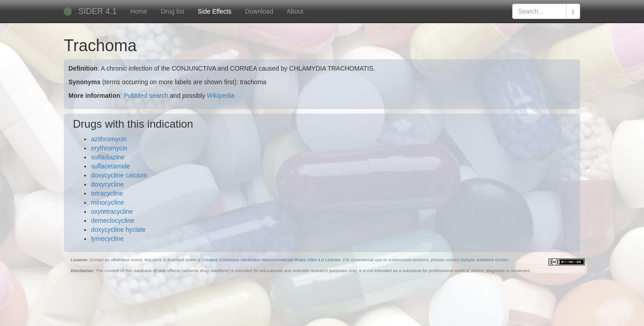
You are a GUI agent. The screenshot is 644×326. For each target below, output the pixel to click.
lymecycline (107, 239)
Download (259, 11)
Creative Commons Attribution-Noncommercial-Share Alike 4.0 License (271, 260)
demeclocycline (113, 221)
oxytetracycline (112, 211)
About (295, 11)
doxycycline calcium (119, 175)
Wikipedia (221, 96)
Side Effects (215, 11)
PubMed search (146, 96)
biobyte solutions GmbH (484, 260)
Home (139, 11)
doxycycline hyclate (118, 230)
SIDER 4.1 (98, 11)
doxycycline (107, 184)
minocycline (108, 202)
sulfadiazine (108, 157)
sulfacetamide (111, 166)
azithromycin (109, 139)
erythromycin (109, 148)
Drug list (172, 11)
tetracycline (107, 193)
